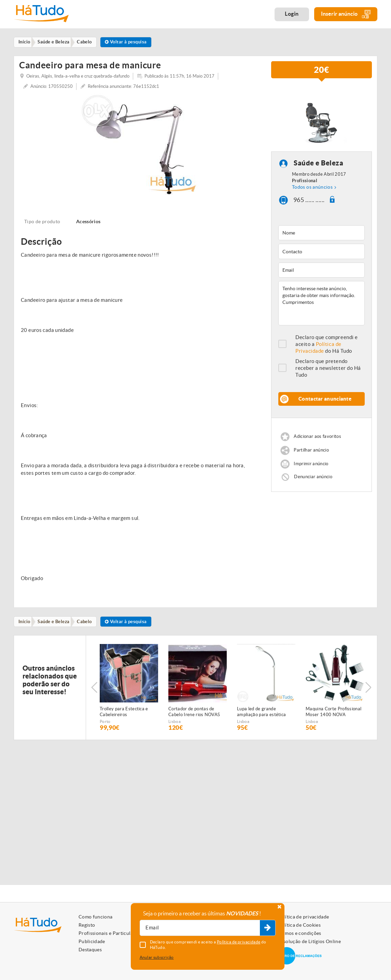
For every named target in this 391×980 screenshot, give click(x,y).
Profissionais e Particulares (109, 933)
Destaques (90, 950)
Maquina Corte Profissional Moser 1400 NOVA (333, 713)
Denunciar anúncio (313, 477)
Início (25, 622)
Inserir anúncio (346, 14)
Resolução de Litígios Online (309, 941)
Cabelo (88, 622)
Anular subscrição (157, 957)
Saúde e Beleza (318, 164)
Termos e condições (299, 933)
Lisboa (174, 722)
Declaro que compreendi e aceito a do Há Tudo (327, 345)
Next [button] (369, 689)
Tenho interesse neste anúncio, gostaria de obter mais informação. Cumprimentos (322, 304)
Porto (105, 722)
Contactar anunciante (325, 399)
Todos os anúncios (312, 187)
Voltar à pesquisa (131, 42)
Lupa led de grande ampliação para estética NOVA (261, 713)
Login (292, 14)
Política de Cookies (299, 925)
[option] (140, 145)
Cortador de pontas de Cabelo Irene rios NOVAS (194, 713)
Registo (87, 925)
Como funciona (96, 917)
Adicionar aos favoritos (317, 437)
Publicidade (92, 941)
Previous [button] (94, 689)
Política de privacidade (303, 917)
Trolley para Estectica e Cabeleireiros (124, 713)
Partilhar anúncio (311, 451)
